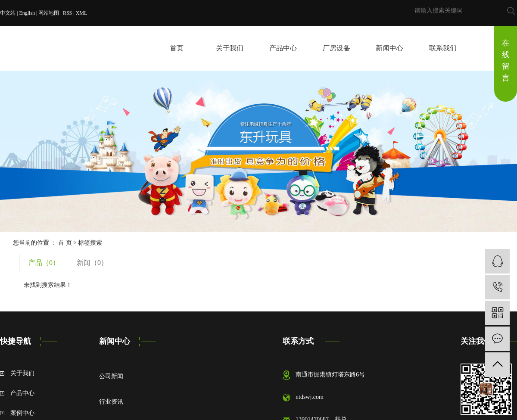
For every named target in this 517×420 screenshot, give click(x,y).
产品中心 (283, 48)
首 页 (65, 243)
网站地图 (49, 13)
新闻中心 (389, 48)
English (27, 13)
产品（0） (44, 263)
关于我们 (230, 48)
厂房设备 (336, 48)
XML (82, 13)
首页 (177, 48)
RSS (67, 13)
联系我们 (443, 48)
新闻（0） (92, 263)
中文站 (8, 13)
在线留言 (506, 61)
